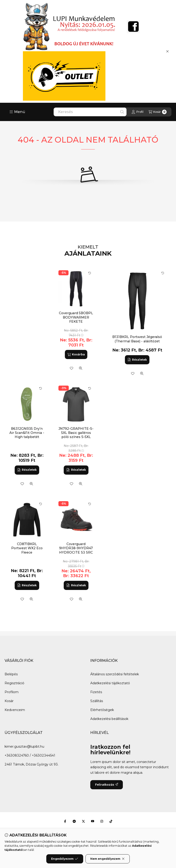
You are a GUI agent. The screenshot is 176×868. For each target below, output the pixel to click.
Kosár (9, 701)
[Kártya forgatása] (163, 273)
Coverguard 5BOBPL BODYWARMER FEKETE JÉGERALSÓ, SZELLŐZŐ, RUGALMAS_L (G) (76, 323)
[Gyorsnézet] (142, 373)
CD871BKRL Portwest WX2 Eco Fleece (27, 548)
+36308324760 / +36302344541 (30, 755)
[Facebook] (65, 821)
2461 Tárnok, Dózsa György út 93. (32, 764)
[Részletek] (137, 360)
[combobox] (90, 112)
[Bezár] (167, 51)
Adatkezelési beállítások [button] (109, 719)
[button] (17, 112)
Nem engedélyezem (108, 859)
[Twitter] (83, 821)
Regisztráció (14, 683)
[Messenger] (74, 821)
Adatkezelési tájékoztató (110, 683)
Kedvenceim (15, 710)
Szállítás (97, 701)
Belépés (11, 674)
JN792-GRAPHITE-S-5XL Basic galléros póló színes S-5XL (76, 433)
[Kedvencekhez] (133, 373)
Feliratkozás (107, 785)
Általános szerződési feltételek (115, 674)
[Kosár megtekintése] (158, 112)
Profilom (12, 692)
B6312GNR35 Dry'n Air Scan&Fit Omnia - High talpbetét (27, 433)
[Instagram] (102, 821)
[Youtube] (93, 821)
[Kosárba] (76, 354)
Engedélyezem (65, 859)
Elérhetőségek (102, 710)
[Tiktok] (111, 821)
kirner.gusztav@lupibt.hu (24, 746)
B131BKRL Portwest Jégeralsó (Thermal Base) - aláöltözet (137, 339)
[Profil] (137, 112)
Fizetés (96, 692)
